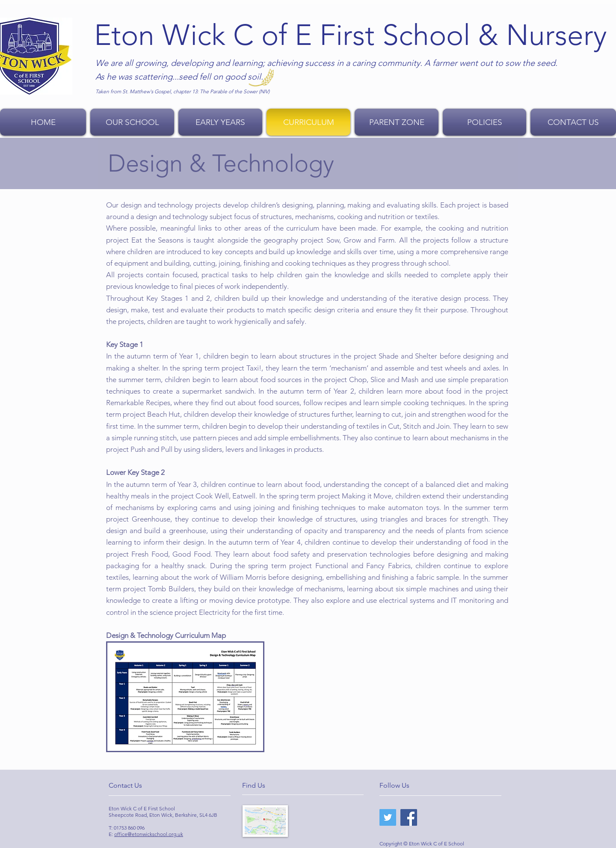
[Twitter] (388, 817)
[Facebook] (409, 817)
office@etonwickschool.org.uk (149, 834)
